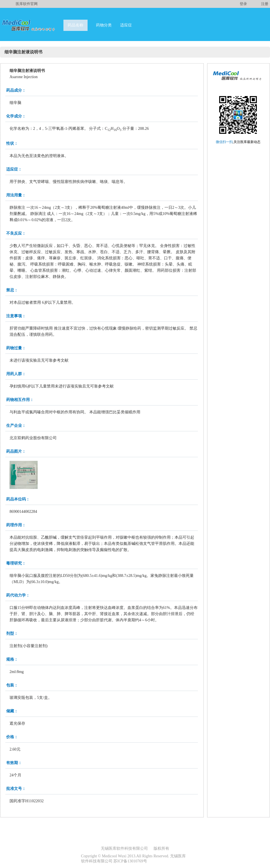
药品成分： (16, 90)
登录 (243, 4)
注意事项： (16, 316)
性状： (12, 143)
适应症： (14, 169)
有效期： (14, 763)
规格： (12, 659)
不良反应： (16, 233)
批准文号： (16, 789)
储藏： (12, 711)
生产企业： (16, 426)
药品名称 (75, 25)
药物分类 (104, 25)
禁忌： (12, 290)
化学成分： (16, 116)
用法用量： (16, 195)
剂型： (12, 634)
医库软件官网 (27, 4)
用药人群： (16, 374)
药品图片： (16, 451)
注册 (265, 4)
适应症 (126, 25)
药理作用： (16, 525)
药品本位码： (18, 499)
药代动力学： (18, 595)
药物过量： (16, 348)
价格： (12, 737)
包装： (12, 685)
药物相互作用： (20, 400)
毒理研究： (16, 563)
